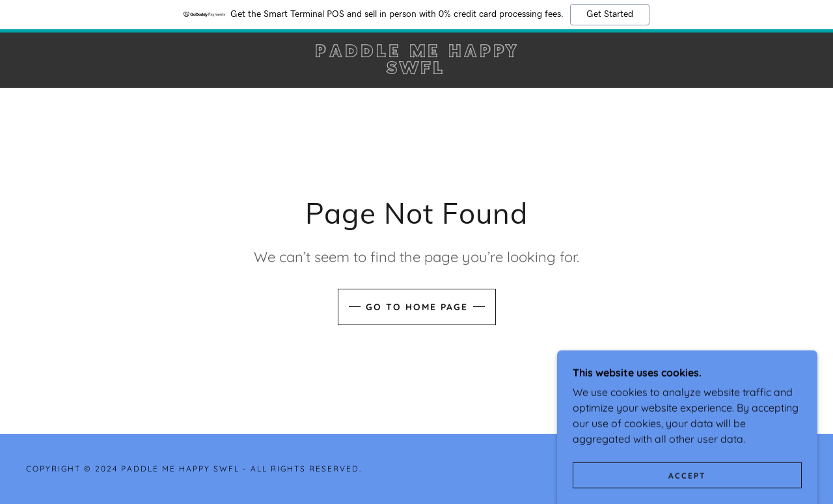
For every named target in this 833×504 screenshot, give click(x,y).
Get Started (610, 14)
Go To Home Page (417, 307)
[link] (417, 70)
